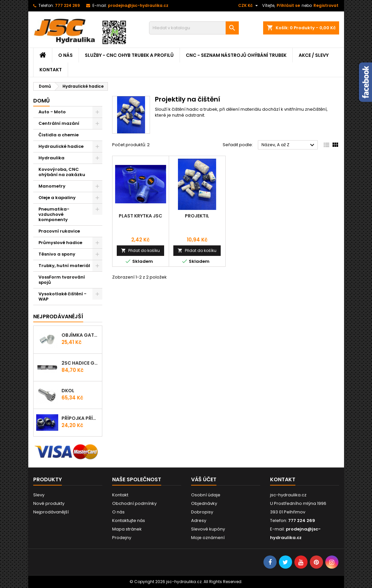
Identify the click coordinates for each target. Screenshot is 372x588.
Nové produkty (49, 503)
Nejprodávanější (51, 512)
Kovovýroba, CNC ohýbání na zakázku (62, 172)
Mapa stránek (127, 529)
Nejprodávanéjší (58, 317)
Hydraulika (51, 158)
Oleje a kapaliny (57, 198)
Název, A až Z (289, 145)
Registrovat (326, 5)
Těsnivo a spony (57, 254)
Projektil (197, 216)
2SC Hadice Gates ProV (80, 363)
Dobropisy (202, 512)
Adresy (199, 520)
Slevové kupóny (208, 529)
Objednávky (204, 503)
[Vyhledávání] (194, 28)
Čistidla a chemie (59, 135)
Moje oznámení (208, 538)
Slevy (39, 495)
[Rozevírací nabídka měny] (249, 6)
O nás (65, 55)
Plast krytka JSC (140, 216)
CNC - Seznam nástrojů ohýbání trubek (236, 55)
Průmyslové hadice (60, 243)
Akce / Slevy (314, 55)
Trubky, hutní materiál (64, 266)
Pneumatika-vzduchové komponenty (54, 214)
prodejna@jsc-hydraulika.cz (138, 5)
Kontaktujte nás (129, 520)
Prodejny (122, 538)
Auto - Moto (52, 112)
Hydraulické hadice (61, 146)
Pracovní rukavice (59, 231)
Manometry (52, 186)
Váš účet (204, 479)
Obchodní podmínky (134, 503)
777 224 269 (67, 5)
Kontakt (51, 70)
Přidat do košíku (140, 250)
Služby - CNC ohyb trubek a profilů (129, 55)
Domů (41, 101)
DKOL (68, 391)
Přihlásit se (288, 5)
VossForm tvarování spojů (62, 280)
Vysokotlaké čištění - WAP (62, 296)
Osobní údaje (206, 495)
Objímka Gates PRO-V (80, 335)
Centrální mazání (59, 123)
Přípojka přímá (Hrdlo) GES (80, 418)
